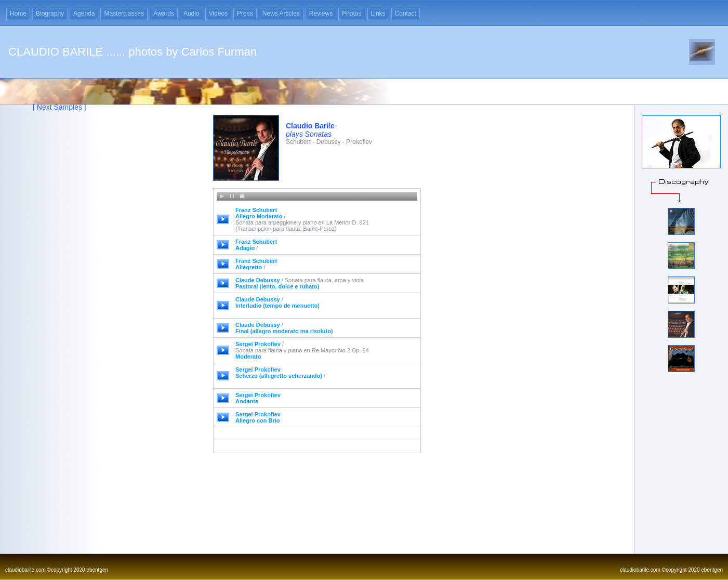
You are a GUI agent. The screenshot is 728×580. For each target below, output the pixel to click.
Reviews (321, 14)
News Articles (281, 14)
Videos (218, 14)
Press (245, 14)
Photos (352, 14)
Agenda (84, 14)
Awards (164, 14)
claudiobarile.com (25, 570)
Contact (406, 14)
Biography (50, 14)
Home (18, 14)
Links (378, 14)
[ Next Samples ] (59, 107)
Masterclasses (124, 14)
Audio (191, 14)
